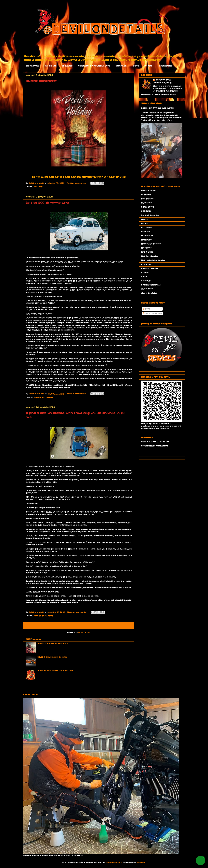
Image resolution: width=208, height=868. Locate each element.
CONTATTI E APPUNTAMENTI (94, 66)
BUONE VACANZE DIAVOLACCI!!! (53, 643)
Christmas (146, 203)
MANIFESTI (147, 240)
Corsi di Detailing (150, 215)
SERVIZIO (67, 66)
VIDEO (149, 66)
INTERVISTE (147, 236)
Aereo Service (149, 191)
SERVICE (145, 273)
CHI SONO (50, 66)
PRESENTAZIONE (150, 268)
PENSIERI (146, 264)
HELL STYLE (147, 227)
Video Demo (147, 289)
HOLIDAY (38, 187)
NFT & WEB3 (147, 252)
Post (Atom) (84, 632)
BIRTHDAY (146, 195)
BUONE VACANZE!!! (41, 81)
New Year (146, 248)
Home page (69, 626)
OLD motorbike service (153, 260)
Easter (145, 219)
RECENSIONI (165, 66)
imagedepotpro (114, 862)
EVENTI (145, 223)
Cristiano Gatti (163, 80)
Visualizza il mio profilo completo (159, 94)
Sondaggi (146, 281)
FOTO (136, 66)
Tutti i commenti (152, 313)
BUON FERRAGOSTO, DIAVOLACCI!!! (55, 671)
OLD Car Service (150, 256)
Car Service (147, 199)
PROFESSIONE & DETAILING (155, 442)
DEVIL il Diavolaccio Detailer (52, 657)
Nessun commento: (77, 183)
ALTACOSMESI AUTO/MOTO (155, 446)
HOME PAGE (33, 66)
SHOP (144, 277)
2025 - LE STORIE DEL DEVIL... (158, 108)
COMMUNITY (148, 207)
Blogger (141, 862)
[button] (200, 860)
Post (146, 309)
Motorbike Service (151, 244)
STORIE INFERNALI (43, 397)
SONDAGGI (122, 66)
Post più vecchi (122, 626)
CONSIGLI (146, 211)
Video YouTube (149, 293)
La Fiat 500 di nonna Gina (47, 203)
